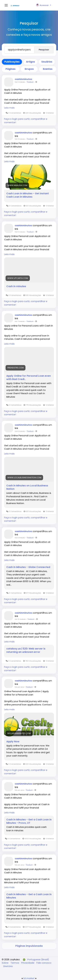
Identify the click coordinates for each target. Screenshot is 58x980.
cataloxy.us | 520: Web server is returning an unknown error (26, 650)
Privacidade (28, 963)
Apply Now (13, 742)
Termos (15, 963)
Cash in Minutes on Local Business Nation (27, 487)
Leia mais (9, 108)
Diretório (8, 966)
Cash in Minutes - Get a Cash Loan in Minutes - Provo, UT (29, 821)
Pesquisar (44, 50)
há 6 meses (20, 232)
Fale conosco (44, 963)
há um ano (19, 687)
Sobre (5, 963)
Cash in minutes (16, 286)
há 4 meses (20, 139)
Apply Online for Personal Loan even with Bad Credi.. (29, 378)
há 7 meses (20, 321)
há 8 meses (20, 431)
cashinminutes (23, 79)
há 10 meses (20, 619)
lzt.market (29, 978)
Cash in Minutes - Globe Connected (28, 567)
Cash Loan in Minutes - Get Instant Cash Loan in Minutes (28, 195)
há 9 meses (20, 538)
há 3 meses (20, 82)
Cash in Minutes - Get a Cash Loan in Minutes (29, 896)
